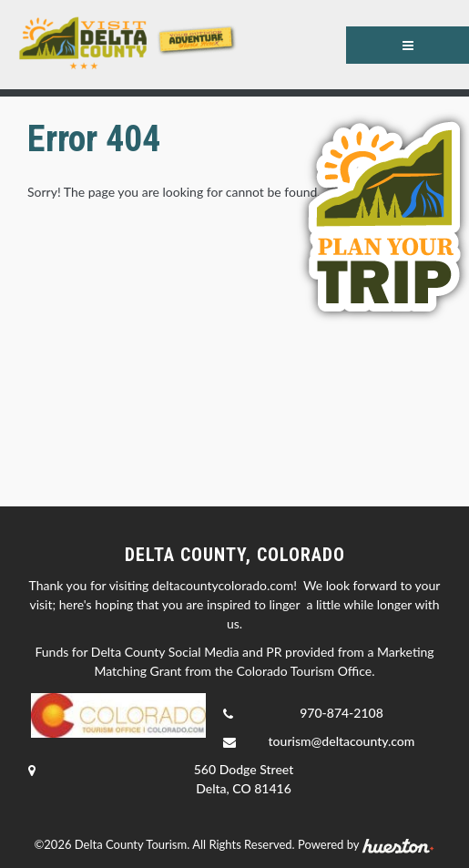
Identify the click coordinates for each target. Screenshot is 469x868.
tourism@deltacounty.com (342, 741)
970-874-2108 (342, 713)
